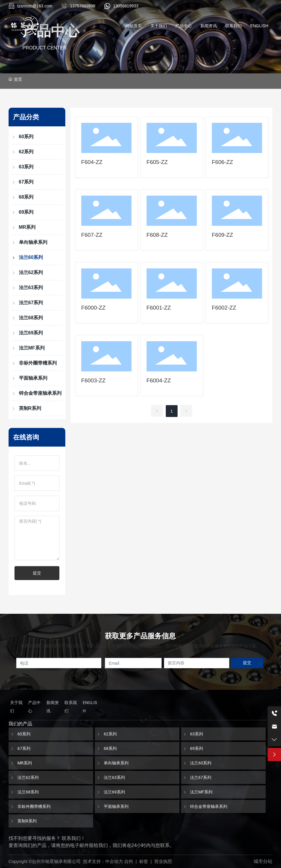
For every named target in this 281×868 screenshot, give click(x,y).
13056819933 (126, 6)
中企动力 (114, 861)
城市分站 (263, 861)
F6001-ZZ (159, 308)
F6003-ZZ (94, 380)
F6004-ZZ (159, 380)
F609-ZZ (222, 235)
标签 (144, 861)
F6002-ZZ (224, 308)
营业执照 (163, 861)
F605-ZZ (157, 162)
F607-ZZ (92, 235)
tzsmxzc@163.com (35, 6)
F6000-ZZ (94, 308)
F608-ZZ (157, 235)
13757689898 (83, 6)
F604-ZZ (92, 162)
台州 (129, 861)
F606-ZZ (222, 162)
